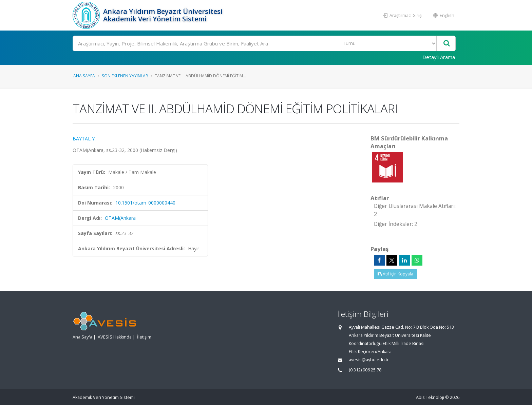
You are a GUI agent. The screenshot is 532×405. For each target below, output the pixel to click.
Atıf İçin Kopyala (395, 274)
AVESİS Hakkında (115, 337)
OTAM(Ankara (120, 218)
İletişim (144, 337)
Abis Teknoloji (430, 397)
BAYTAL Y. (84, 139)
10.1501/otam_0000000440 (145, 203)
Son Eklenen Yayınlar (125, 76)
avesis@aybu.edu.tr (369, 360)
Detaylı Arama (439, 57)
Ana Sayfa (84, 76)
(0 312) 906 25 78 (365, 370)
